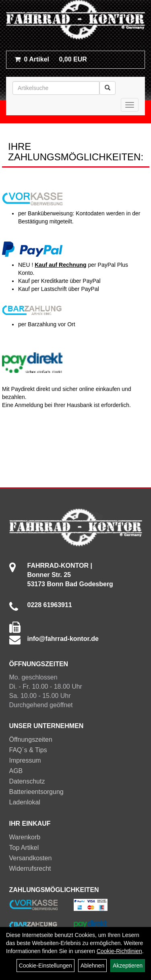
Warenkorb (25, 837)
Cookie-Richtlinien (119, 951)
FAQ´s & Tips (28, 750)
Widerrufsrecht (30, 868)
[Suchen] (108, 88)
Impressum (25, 760)
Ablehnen (92, 966)
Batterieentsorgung (36, 792)
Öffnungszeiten (31, 740)
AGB (16, 771)
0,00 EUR (51, 59)
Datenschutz (27, 781)
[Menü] (130, 105)
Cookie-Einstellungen (46, 966)
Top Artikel (24, 848)
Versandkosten (31, 858)
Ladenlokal (25, 802)
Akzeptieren (128, 966)
